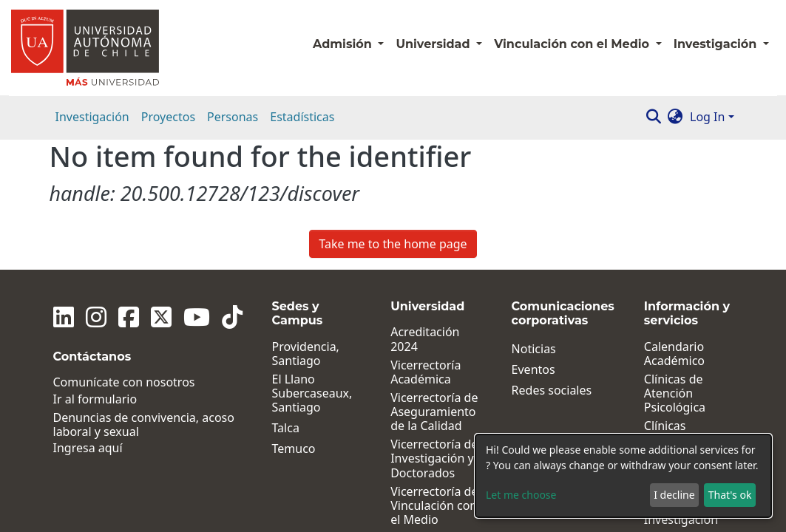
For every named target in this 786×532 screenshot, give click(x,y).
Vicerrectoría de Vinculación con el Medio (434, 375)
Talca (286, 298)
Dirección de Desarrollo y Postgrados (425, 443)
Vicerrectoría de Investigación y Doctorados (434, 329)
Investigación (92, 117)
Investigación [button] (717, 44)
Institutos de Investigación (681, 349)
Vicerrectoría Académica (426, 242)
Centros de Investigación (681, 382)
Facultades (420, 410)
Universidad (434, 44)
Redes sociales (552, 260)
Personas (233, 117)
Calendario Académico (674, 223)
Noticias (534, 218)
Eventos (533, 239)
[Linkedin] (64, 187)
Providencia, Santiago (306, 223)
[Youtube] (197, 187)
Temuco (294, 319)
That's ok (730, 495)
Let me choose (521, 495)
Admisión (344, 44)
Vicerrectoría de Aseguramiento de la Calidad (434, 282)
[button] (675, 117)
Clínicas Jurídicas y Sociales (672, 310)
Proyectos (168, 117)
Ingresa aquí (88, 318)
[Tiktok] (232, 187)
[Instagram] (96, 187)
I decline (674, 495)
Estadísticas (302, 117)
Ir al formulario (95, 269)
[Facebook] (129, 187)
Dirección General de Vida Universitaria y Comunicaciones (436, 497)
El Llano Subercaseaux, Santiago (312, 263)
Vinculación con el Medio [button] (573, 44)
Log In (707, 117)
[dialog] (623, 476)
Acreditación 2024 (425, 209)
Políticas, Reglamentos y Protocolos (685, 423)
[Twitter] (161, 187)
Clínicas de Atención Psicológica (675, 263)
